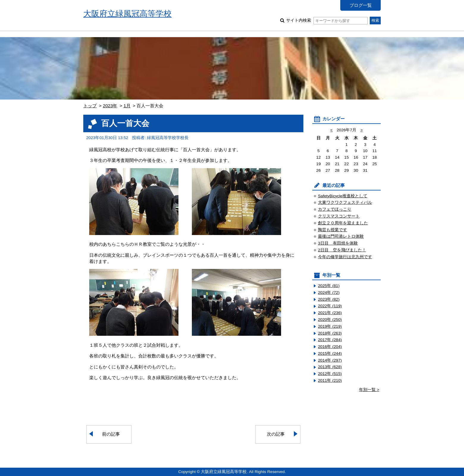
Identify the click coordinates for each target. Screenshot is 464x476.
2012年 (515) (330, 374)
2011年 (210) (330, 380)
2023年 (110, 106)
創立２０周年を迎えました (343, 223)
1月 (127, 106)
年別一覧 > (369, 390)
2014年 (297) (330, 360)
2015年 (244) (330, 353)
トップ (90, 106)
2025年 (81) (329, 286)
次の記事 (276, 434)
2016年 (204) (330, 347)
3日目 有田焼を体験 (338, 243)
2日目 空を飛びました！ (342, 250)
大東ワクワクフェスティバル (345, 202)
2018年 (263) (330, 333)
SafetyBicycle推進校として (343, 196)
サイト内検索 (327, 20)
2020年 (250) (330, 320)
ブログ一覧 (361, 5)
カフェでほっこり (335, 209)
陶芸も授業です (333, 230)
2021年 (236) (330, 313)
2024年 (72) (329, 293)
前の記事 (111, 434)
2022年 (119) (330, 306)
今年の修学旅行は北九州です (345, 257)
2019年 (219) (330, 326)
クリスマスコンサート (339, 216)
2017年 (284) (330, 340)
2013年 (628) (330, 367)
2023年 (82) (329, 299)
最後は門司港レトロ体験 (341, 236)
